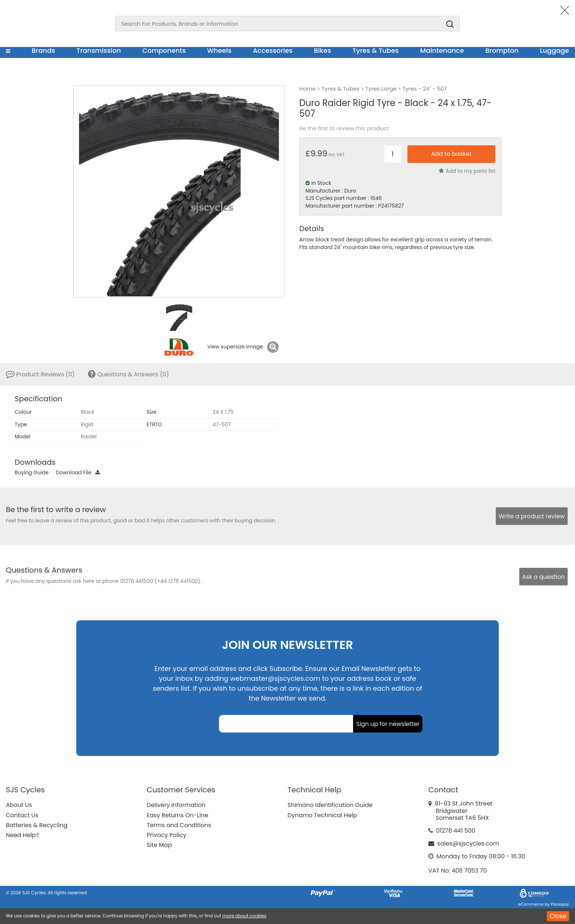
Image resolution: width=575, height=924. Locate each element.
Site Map (159, 845)
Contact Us (22, 815)
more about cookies (244, 916)
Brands (43, 50)
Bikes (323, 50)
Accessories (272, 50)
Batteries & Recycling (37, 825)
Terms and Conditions (179, 825)
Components (164, 50)
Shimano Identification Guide (330, 805)
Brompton (502, 50)
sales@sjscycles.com (468, 843)
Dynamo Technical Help (322, 815)
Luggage (554, 50)
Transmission (99, 50)
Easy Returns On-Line (177, 815)
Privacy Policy (166, 835)
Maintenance (442, 50)
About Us (19, 805)
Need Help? (22, 835)
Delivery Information (176, 805)
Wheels (219, 50)
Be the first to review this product (344, 128)
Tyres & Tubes (376, 50)
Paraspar (560, 904)
